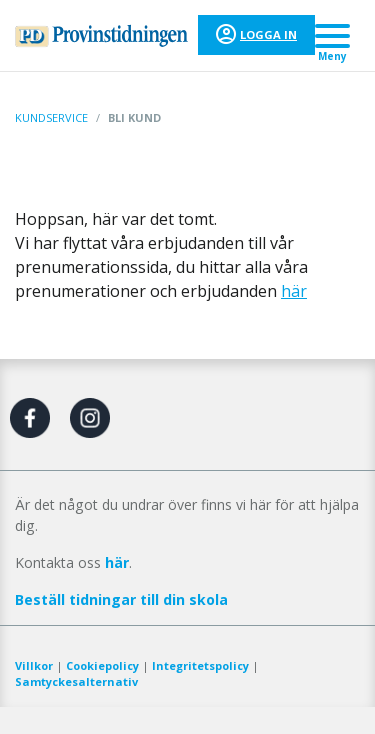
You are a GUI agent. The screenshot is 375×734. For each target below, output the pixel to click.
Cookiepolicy (102, 665)
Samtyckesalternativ (76, 681)
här (294, 291)
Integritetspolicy (200, 665)
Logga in (268, 34)
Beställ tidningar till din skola (121, 599)
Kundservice (51, 117)
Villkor (34, 665)
